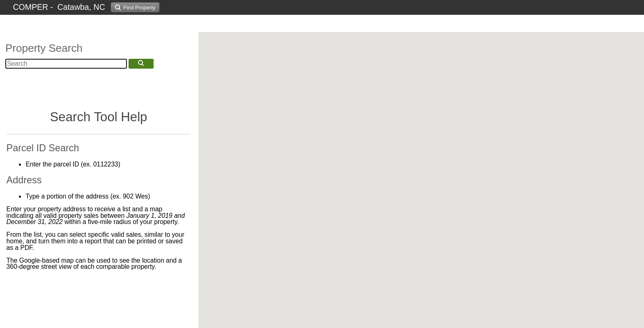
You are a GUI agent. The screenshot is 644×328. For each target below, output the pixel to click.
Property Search (44, 48)
